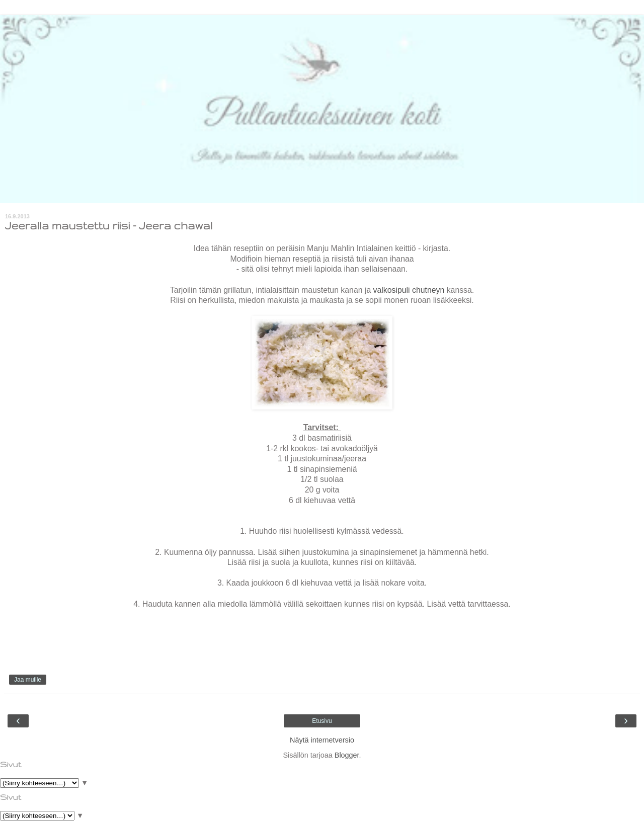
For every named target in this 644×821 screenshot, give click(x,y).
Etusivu (322, 721)
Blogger (347, 755)
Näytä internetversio (322, 740)
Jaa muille (28, 680)
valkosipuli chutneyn (409, 290)
